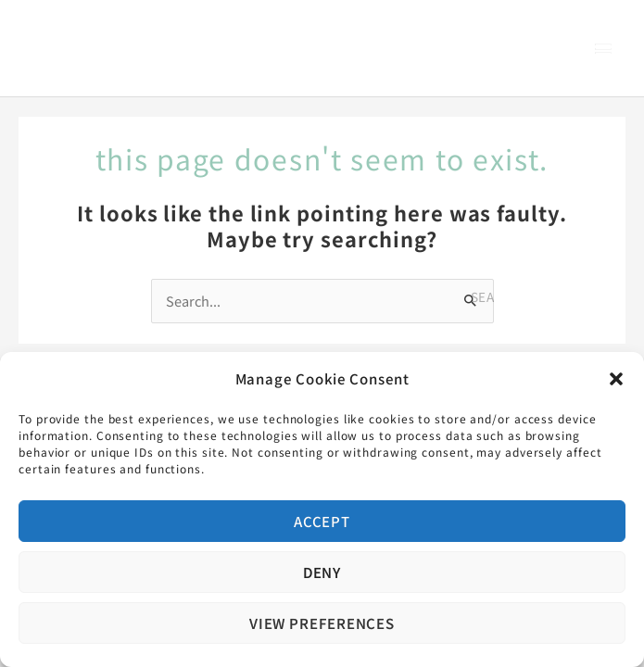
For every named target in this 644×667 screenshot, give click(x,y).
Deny (322, 572)
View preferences (322, 623)
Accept (322, 521)
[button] (616, 379)
